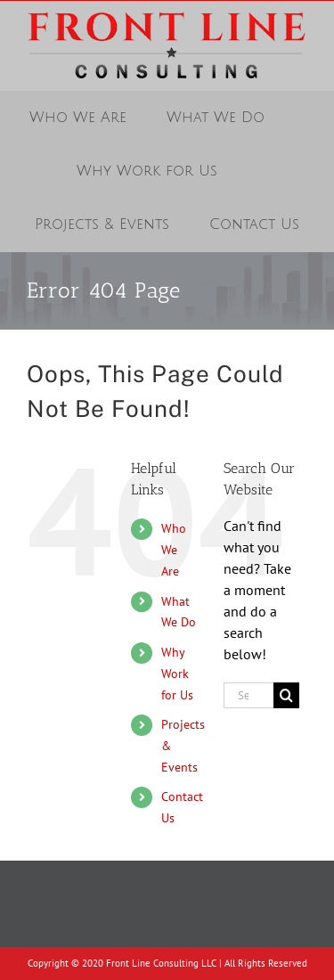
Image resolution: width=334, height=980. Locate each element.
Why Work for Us (177, 674)
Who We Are (174, 550)
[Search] (286, 695)
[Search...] (248, 695)
